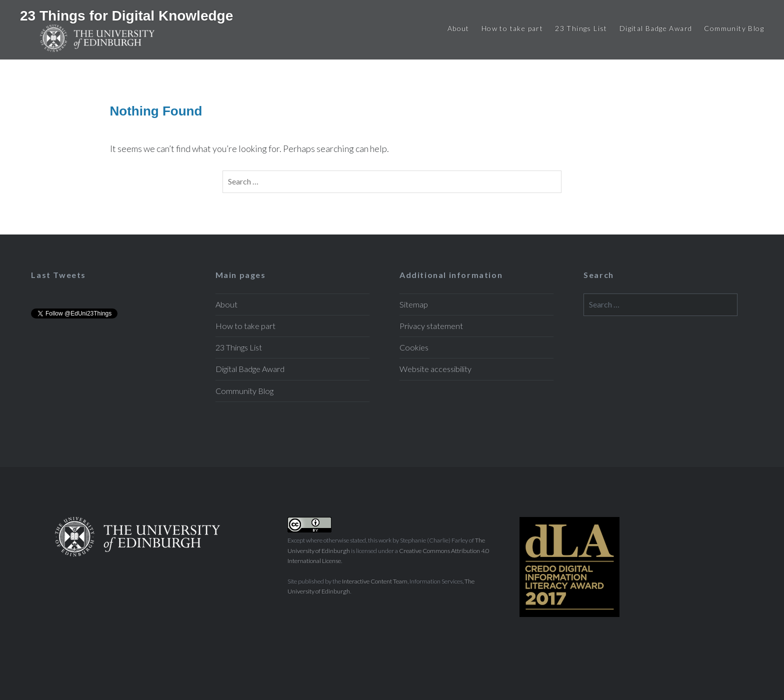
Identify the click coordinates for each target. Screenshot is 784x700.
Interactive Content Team (375, 581)
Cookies (414, 347)
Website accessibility (435, 369)
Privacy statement (431, 326)
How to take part (512, 28)
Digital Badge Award (656, 28)
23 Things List (581, 28)
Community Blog (734, 28)
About (458, 28)
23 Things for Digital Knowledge (126, 16)
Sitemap (414, 304)
